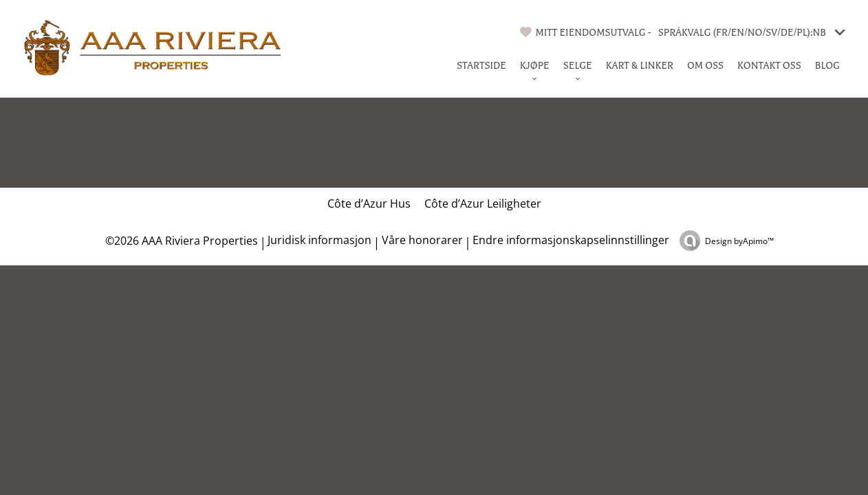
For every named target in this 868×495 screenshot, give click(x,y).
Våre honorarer (422, 240)
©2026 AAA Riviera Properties (180, 241)
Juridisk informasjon (319, 240)
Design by (739, 241)
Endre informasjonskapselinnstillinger (571, 240)
